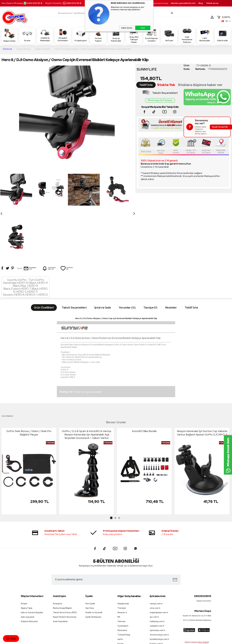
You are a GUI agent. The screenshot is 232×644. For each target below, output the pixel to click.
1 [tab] (111, 471)
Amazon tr (122, 566)
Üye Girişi (90, 561)
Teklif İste (146, 85)
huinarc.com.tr (156, 597)
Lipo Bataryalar (205, 35)
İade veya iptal (28, 570)
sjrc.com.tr (154, 570)
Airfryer (169, 35)
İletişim (24, 557)
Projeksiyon (81, 35)
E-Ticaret (108, 640)
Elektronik (223, 35)
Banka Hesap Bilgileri (63, 561)
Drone (27, 35)
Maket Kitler (10, 35)
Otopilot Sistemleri (63, 35)
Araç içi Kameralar (116, 35)
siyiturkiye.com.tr (158, 583)
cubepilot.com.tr (157, 579)
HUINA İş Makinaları (45, 35)
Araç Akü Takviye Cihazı (134, 35)
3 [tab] (119, 471)
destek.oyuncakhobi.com (183, 3)
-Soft (101, 640)
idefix (120, 592)
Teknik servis (212, 3)
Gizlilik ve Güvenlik (94, 566)
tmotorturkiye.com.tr (159, 588)
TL (224, 17)
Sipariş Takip (27, 561)
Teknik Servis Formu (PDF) (65, 566)
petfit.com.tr (156, 601)
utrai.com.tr (155, 561)
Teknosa (121, 574)
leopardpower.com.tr (159, 566)
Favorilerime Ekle (67, 221)
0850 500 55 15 (33, 3)
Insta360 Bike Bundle (144, 384)
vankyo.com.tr (156, 557)
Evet (143, 28)
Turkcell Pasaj (124, 588)
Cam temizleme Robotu (187, 35)
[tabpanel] (29, 425)
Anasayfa (57, 557)
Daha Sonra (127, 28)
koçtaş (121, 597)
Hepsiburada (123, 557)
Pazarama (122, 583)
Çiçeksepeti (123, 579)
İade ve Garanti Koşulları (32, 566)
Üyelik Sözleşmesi (93, 570)
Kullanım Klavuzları (29, 574)
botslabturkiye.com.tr (159, 592)
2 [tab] (115, 471)
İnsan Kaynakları (60, 574)
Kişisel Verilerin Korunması (65, 570)
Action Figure (98, 35)
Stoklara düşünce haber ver (200, 85)
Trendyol (122, 561)
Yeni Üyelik (90, 557)
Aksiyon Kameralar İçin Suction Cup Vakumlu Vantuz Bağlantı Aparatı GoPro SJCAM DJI (202, 386)
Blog (201, 3)
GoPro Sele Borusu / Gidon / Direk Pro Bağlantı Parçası (29, 386)
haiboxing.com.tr (157, 574)
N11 (119, 570)
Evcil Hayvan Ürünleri (152, 35)
